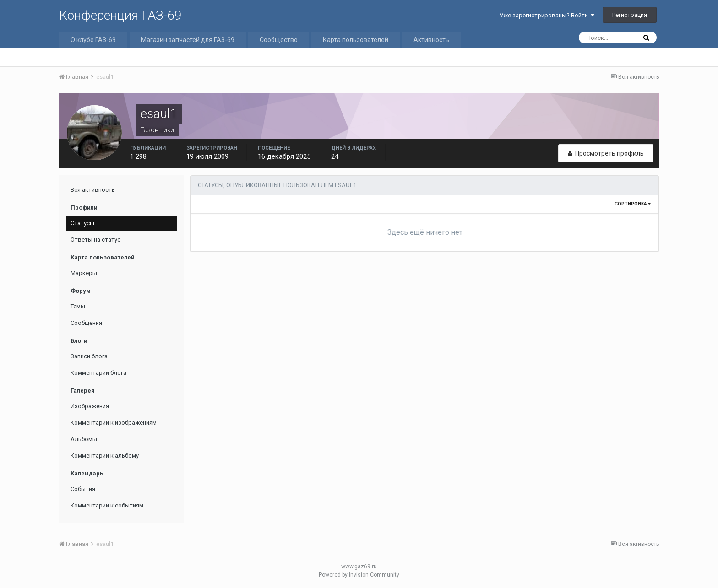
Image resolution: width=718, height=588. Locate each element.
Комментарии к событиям (107, 505)
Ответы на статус (95, 240)
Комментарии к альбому (105, 456)
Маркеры (84, 273)
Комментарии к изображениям (114, 423)
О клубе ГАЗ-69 (93, 40)
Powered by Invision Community (359, 575)
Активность (431, 40)
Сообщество (279, 40)
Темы (78, 306)
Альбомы (84, 439)
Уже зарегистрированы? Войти (547, 15)
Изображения (90, 406)
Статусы (82, 223)
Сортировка (633, 204)
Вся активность (93, 190)
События (83, 489)
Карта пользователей (356, 40)
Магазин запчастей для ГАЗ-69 (188, 40)
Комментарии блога (98, 373)
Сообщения (86, 323)
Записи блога (89, 356)
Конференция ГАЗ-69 (120, 15)
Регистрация (630, 15)
